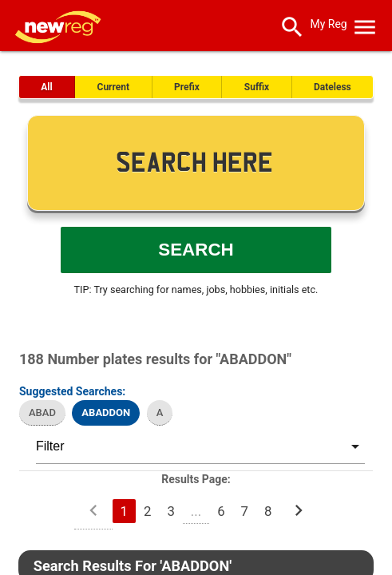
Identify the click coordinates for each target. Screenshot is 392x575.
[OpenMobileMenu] (365, 24)
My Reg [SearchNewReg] (328, 24)
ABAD (42, 412)
